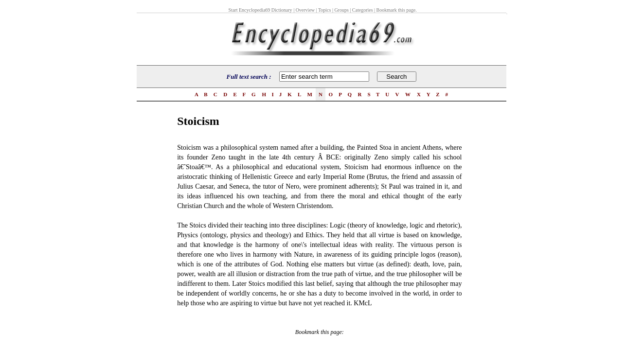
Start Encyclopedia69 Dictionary (260, 10)
